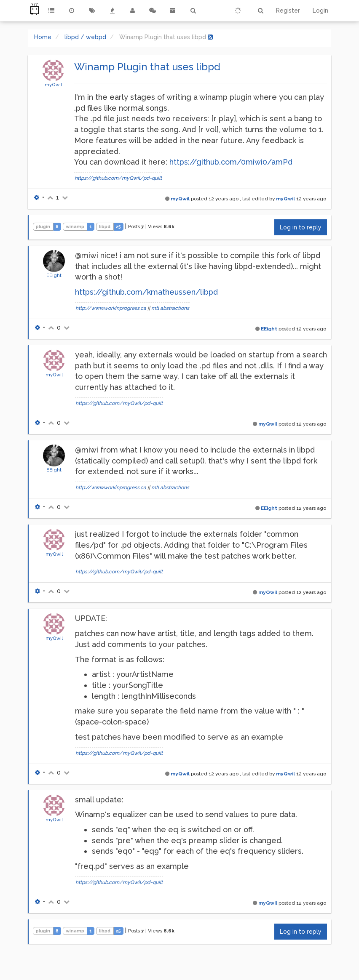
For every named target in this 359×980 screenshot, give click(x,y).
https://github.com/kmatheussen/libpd (146, 292)
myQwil (53, 85)
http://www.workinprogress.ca (111, 308)
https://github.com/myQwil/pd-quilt (118, 178)
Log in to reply (301, 227)
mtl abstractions (170, 308)
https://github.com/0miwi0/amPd (231, 162)
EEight (54, 275)
